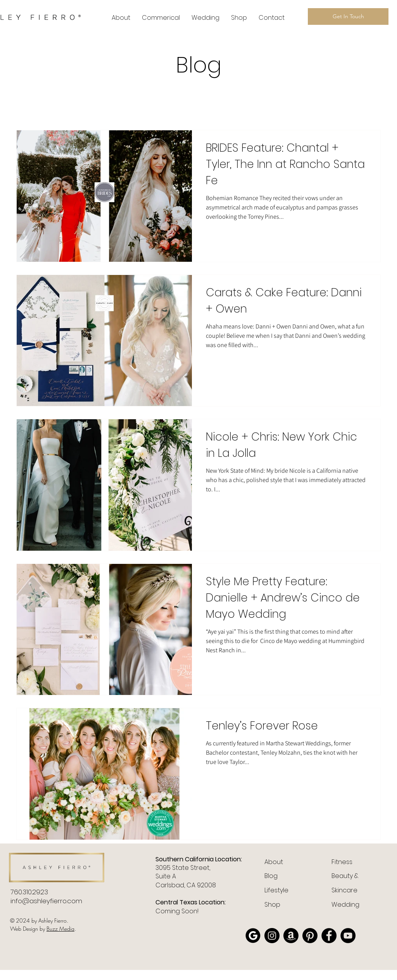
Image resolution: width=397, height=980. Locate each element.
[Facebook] (329, 936)
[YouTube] (348, 936)
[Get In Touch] (348, 16)
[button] (161, 18)
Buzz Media (60, 929)
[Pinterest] (310, 936)
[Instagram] (272, 936)
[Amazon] (291, 936)
